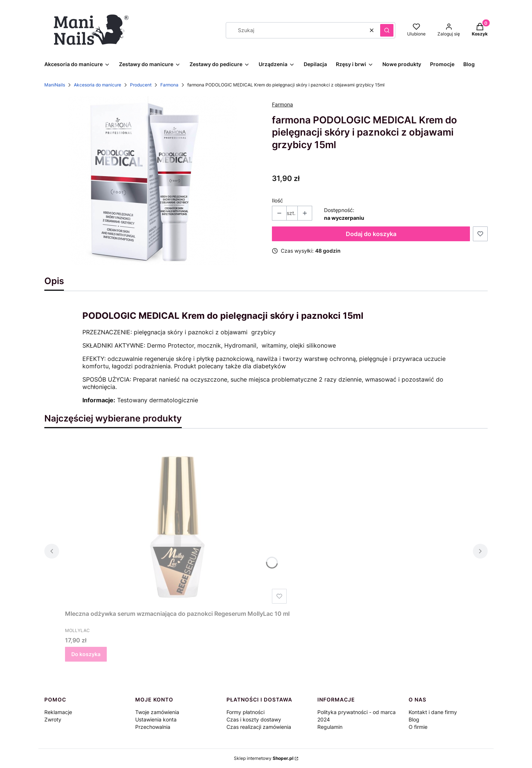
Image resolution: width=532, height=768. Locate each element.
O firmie (418, 727)
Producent (141, 85)
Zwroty (53, 719)
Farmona (169, 85)
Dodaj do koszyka (371, 234)
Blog (414, 719)
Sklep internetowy (264, 758)
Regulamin (330, 727)
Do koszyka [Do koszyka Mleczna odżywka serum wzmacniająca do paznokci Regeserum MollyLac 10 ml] (86, 654)
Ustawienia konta (156, 719)
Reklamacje (58, 712)
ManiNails (55, 85)
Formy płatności (245, 712)
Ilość (277, 200)
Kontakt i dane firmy (433, 712)
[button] (387, 30)
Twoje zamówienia (157, 712)
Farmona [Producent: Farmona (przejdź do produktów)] (282, 104)
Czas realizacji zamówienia (259, 727)
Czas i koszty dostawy (254, 719)
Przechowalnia (153, 727)
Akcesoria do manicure (98, 85)
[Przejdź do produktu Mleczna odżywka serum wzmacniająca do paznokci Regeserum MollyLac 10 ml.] (177, 523)
